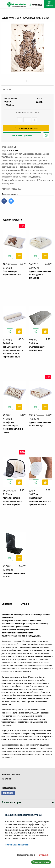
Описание (7, 604)
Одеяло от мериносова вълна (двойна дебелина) (40, 275)
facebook (8, 793)
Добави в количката (26, 128)
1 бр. (14, 147)
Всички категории (11, 802)
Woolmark (13, 150)
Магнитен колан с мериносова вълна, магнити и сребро (12, 501)
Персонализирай (26, 855)
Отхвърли (44, 855)
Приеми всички (41, 862)
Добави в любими (47, 136)
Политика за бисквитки (17, 845)
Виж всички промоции (22, 135)
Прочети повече (10, 194)
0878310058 (37, 5)
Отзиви (25, 604)
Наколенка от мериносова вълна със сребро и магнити (40, 501)
